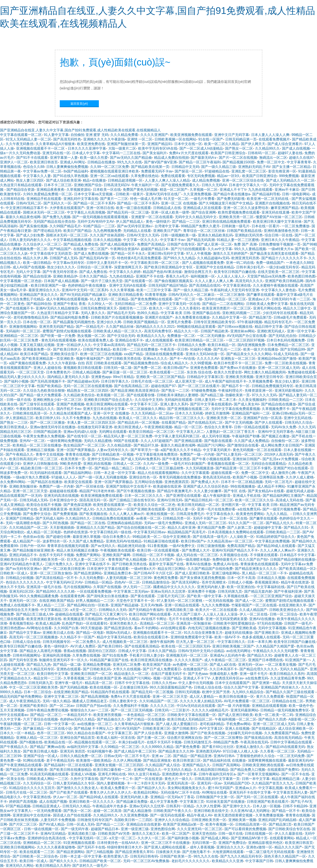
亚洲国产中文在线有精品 (215, 267)
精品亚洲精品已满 (285, 779)
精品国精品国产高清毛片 (187, 532)
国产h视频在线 (31, 742)
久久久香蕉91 (190, 308)
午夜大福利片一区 (145, 185)
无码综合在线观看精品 (269, 464)
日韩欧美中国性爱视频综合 (234, 623)
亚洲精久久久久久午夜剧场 (104, 139)
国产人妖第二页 (239, 528)
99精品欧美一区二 (147, 537)
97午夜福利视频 (250, 322)
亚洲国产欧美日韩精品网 (284, 281)
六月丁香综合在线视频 (40, 719)
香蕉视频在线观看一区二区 (228, 464)
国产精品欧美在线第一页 (150, 167)
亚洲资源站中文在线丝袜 (32, 815)
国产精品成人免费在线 (81, 244)
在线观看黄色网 (72, 596)
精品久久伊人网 (35, 258)
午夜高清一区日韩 (174, 349)
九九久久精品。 (278, 514)
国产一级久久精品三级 (219, 167)
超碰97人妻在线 (290, 153)
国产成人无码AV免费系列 (140, 459)
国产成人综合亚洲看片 (285, 144)
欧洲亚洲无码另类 (245, 258)
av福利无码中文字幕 (83, 747)
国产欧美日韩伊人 (67, 349)
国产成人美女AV (246, 404)
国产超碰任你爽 (58, 537)
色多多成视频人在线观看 (261, 637)
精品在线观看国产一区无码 (21, 496)
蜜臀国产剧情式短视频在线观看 (67, 331)
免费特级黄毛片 (224, 559)
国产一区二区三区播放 (47, 422)
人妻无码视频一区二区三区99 (129, 578)
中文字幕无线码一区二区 (88, 838)
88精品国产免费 (226, 742)
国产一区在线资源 (148, 779)
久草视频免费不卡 (276, 409)
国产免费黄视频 (65, 514)
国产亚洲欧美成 (244, 628)
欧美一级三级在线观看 (134, 208)
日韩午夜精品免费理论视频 (47, 710)
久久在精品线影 (119, 445)
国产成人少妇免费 (30, 235)
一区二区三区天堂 (30, 372)
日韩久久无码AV (214, 185)
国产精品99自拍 (39, 304)
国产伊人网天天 (253, 144)
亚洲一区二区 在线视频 (179, 203)
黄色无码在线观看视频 (59, 340)
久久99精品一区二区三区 (120, 747)
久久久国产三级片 (187, 614)
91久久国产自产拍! (253, 559)
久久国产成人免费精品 (252, 441)
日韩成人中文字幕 (132, 651)
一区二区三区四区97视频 (245, 340)
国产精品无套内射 (258, 591)
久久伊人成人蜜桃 (300, 477)
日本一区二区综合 (38, 692)
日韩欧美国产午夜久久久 (173, 811)
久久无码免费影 (91, 578)
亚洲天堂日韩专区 (269, 377)
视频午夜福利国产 (90, 359)
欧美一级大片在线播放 (261, 349)
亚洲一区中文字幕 (301, 331)
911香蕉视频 (157, 546)
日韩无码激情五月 (198, 742)
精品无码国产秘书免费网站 (21, 697)
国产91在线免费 (115, 655)
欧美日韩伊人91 (48, 418)
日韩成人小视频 (240, 582)
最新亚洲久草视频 (86, 537)
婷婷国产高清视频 (23, 802)
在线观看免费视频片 (274, 139)
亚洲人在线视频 (237, 728)
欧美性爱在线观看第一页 (112, 505)
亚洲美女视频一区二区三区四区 (119, 765)
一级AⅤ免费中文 (182, 546)
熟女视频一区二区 (91, 336)
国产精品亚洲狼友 (157, 760)
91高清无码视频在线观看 (49, 774)
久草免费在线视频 (86, 655)
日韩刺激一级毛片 (236, 226)
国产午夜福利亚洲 (288, 591)
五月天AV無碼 (151, 605)
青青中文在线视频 (50, 454)
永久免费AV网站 (13, 482)
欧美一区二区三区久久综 (254, 500)
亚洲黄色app (101, 377)
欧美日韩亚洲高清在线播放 (151, 660)
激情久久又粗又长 (146, 834)
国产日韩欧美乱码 (97, 669)
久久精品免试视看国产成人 (70, 413)
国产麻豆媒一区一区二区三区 (125, 372)
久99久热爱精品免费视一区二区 (48, 194)
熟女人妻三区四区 (30, 180)
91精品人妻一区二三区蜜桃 (238, 240)
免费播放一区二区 (181, 336)
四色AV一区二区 (127, 582)
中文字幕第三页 (120, 733)
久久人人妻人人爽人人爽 (214, 281)
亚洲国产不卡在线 (150, 276)
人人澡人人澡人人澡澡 (220, 614)
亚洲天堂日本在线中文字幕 (104, 409)
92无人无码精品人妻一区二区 (28, 139)
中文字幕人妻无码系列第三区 (177, 436)
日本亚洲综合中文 (63, 500)
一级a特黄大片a (280, 249)
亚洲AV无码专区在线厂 (163, 194)
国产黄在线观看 (143, 596)
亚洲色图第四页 (177, 482)
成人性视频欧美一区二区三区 (125, 642)
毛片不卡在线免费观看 (186, 619)
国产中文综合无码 (121, 336)
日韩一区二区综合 (284, 614)
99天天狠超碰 (91, 628)
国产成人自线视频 (296, 148)
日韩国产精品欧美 (214, 331)
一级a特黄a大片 (143, 569)
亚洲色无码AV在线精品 (124, 541)
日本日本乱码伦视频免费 (286, 340)
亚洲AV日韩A (224, 756)
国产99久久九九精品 (179, 258)
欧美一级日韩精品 (37, 263)
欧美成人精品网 (48, 623)
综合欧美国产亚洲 (107, 678)
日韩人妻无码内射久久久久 (30, 240)
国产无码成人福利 (50, 518)
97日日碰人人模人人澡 (241, 751)
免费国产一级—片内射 (197, 454)
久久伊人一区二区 (151, 838)
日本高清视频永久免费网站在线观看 (236, 532)
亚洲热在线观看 (69, 669)
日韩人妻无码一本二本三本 (215, 400)
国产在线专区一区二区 (84, 436)
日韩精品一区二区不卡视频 (153, 555)
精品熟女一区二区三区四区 (88, 391)
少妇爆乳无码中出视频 (245, 733)
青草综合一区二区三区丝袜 (204, 231)
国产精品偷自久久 (111, 719)
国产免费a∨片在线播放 (238, 368)
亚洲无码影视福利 (289, 391)
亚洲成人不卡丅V (233, 190)
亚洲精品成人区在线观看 (202, 208)
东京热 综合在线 (199, 372)
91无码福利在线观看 (46, 473)
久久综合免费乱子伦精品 (25, 299)
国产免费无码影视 (231, 199)
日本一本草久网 (260, 642)
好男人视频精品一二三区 (95, 601)
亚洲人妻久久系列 (174, 404)
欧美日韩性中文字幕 (53, 674)
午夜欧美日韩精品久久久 (35, 409)
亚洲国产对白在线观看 (291, 468)
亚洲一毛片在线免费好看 (216, 509)
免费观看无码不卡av (157, 171)
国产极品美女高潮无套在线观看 (274, 253)
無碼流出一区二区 (273, 158)
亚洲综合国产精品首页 (77, 738)
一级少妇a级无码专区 (283, 267)
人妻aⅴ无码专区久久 (113, 450)
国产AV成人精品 (52, 824)
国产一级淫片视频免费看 (282, 509)
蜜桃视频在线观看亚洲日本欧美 (115, 171)
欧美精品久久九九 (151, 336)
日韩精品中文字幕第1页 (205, 377)
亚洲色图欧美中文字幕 (179, 774)
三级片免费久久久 (59, 564)
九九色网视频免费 (107, 231)
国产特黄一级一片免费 (58, 336)
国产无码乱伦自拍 (282, 336)
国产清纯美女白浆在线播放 (108, 596)
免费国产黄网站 (88, 555)
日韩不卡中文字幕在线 (132, 683)
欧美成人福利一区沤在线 (116, 738)
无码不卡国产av (205, 518)
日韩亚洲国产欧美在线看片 (268, 802)
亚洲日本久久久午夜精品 (280, 240)
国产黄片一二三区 (114, 199)
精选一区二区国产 (174, 190)
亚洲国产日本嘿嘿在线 (266, 660)
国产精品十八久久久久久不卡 (284, 258)
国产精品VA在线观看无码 (285, 747)
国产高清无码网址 (186, 582)
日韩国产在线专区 (181, 244)
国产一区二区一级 (188, 299)
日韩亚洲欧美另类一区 (47, 559)
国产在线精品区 (264, 728)
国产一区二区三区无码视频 (132, 710)
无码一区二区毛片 (279, 482)
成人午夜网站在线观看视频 (67, 299)
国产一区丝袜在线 (90, 486)
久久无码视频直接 (200, 468)
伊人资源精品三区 (20, 418)
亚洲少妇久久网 (109, 322)
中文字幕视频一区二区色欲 (21, 281)
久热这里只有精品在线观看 (21, 185)
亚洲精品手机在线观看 (44, 199)
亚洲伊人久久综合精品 (172, 820)
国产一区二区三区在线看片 (199, 386)
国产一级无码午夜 (75, 829)
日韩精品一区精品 (98, 582)
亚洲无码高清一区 (181, 783)
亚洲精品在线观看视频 (269, 706)
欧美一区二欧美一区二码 (274, 715)
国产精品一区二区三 (46, 715)
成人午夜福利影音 (217, 496)
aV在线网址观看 (173, 628)
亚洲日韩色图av (12, 628)
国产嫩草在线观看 (261, 295)
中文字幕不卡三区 (144, 404)
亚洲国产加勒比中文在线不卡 (128, 486)
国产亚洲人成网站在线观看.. (166, 847)
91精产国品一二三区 (99, 226)
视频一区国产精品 (167, 678)
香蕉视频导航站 (21, 623)
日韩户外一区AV (32, 546)
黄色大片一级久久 (178, 779)
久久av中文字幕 (220, 249)
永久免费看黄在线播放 (192, 317)
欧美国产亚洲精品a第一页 (183, 824)
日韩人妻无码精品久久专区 (74, 783)
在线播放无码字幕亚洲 (95, 427)
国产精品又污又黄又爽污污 (106, 614)
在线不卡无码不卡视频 (56, 555)
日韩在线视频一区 (259, 834)
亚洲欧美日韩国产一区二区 (91, 674)
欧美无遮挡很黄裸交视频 (234, 815)
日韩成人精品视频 (86, 372)
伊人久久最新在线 (289, 834)
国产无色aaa (198, 674)
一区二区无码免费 (291, 756)
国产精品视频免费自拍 (141, 363)
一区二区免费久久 (86, 642)
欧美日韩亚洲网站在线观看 (107, 404)
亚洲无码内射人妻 (211, 587)
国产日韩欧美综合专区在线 (289, 829)
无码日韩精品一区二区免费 (135, 304)
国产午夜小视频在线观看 (211, 459)
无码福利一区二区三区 (23, 331)
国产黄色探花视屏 (77, 505)
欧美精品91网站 (146, 792)
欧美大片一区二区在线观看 (216, 610)
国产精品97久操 (146, 445)
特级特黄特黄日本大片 (124, 847)
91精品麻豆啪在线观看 (161, 541)
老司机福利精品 (212, 724)
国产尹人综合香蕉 (148, 733)
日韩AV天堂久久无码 (143, 235)
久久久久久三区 (162, 706)
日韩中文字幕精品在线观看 (292, 742)
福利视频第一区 (203, 276)
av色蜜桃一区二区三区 (190, 665)
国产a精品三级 (212, 395)
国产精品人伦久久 (280, 523)
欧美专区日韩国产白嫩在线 (235, 272)
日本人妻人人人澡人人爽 (270, 135)
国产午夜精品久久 (20, 454)
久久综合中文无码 (149, 400)
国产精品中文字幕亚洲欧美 (27, 770)
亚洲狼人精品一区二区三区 (37, 738)
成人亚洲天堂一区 (189, 381)
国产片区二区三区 (23, 824)
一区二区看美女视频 (280, 665)
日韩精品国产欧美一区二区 (100, 861)
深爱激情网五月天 (128, 267)
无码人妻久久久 (93, 313)
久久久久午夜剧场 (62, 363)
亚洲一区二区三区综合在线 (243, 180)
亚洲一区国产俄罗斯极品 (76, 450)
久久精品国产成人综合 (163, 765)
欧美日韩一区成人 (33, 861)
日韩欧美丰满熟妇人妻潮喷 (178, 395)
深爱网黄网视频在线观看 (267, 760)
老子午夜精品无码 (60, 760)
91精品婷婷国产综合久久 (276, 537)
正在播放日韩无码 (134, 687)
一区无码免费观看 (48, 811)
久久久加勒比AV (109, 509)
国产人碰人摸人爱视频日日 (177, 724)
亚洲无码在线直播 (276, 212)
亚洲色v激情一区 (259, 847)
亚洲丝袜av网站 (243, 331)
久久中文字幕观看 (195, 473)
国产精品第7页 (260, 317)
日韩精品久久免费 (192, 345)
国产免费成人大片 (205, 482)
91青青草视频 (156, 295)
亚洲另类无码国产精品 (56, 327)
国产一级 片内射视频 (234, 706)
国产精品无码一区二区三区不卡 (151, 345)
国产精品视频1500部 (239, 162)
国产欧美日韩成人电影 (40, 751)
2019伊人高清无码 (279, 454)
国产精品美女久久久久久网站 (249, 354)
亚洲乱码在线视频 (97, 464)
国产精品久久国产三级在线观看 (290, 692)
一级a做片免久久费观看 (31, 477)
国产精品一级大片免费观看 (40, 395)
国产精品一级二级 (67, 665)
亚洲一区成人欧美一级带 (170, 212)
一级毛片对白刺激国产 (188, 464)
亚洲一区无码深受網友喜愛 (226, 619)
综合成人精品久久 (174, 363)
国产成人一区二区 (249, 601)
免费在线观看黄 (173, 176)
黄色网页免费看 (166, 578)
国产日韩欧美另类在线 (123, 359)
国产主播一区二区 (151, 738)
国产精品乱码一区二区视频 (138, 422)
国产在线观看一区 (138, 281)
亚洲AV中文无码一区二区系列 (85, 290)
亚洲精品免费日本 (118, 573)
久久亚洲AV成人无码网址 (250, 811)
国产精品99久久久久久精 (55, 591)
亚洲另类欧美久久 (124, 623)
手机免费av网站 (238, 724)
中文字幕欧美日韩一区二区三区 (155, 263)
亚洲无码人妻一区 (181, 509)
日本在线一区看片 (266, 226)
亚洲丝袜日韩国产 (246, 459)
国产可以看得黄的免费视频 (245, 829)
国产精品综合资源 (20, 190)
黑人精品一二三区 (51, 605)
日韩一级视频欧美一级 (178, 235)
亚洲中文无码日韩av (103, 459)
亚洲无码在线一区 (56, 153)
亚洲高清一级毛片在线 (44, 587)
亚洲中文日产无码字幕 (232, 135)
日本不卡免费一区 (78, 468)
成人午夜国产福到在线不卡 (226, 381)
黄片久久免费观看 (270, 697)
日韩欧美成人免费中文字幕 (267, 304)
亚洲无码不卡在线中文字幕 (250, 792)
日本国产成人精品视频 (61, 281)
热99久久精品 (148, 313)
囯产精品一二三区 (186, 222)
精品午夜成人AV (199, 815)
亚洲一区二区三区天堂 (30, 491)
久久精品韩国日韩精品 (211, 770)
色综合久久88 (34, 167)
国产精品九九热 (39, 665)
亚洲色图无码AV (208, 751)
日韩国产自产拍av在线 (94, 706)
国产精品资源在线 (118, 628)
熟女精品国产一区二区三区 (84, 445)
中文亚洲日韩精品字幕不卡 (27, 208)
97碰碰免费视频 (204, 391)
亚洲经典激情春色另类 (281, 231)
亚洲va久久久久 (155, 359)
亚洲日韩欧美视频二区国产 (233, 646)
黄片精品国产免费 (211, 528)
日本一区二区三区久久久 (144, 496)
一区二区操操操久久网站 (146, 409)
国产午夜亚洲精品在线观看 (21, 765)
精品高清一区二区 (99, 683)
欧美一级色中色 (301, 706)
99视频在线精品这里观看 (196, 327)
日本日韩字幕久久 (115, 381)
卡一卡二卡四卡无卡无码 (146, 783)
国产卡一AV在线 (182, 359)
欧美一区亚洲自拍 (241, 587)
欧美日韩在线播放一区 (237, 697)
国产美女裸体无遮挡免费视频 (202, 578)
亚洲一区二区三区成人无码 (279, 368)
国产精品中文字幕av (25, 633)
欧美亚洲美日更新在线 (44, 619)
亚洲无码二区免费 (127, 665)
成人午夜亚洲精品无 (25, 701)
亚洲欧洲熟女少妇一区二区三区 (57, 400)
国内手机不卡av (69, 409)
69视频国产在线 (25, 509)
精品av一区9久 (229, 176)
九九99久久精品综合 (248, 692)
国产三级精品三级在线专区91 (132, 500)
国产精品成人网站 (215, 838)
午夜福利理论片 (230, 391)
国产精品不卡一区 (236, 386)
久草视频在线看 (236, 596)
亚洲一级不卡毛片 (254, 674)
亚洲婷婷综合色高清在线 (47, 838)
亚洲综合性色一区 (143, 477)
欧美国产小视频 (245, 477)
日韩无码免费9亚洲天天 (99, 308)
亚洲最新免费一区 (37, 349)
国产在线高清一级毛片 (210, 537)
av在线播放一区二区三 (95, 724)
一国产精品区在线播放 (45, 482)
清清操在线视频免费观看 (164, 354)
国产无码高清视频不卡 (48, 381)
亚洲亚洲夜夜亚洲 (53, 509)
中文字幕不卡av (172, 240)
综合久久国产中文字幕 (241, 687)
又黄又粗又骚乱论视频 (37, 345)
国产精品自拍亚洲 (37, 276)
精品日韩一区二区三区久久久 (182, 418)
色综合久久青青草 (218, 427)
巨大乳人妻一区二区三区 (86, 559)
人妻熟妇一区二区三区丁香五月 (231, 432)
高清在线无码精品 (288, 738)
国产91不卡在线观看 (32, 158)
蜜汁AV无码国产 (128, 728)
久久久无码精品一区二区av (152, 413)
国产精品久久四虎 (272, 719)
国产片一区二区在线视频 (238, 158)
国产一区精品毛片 (90, 327)
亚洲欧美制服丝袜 (23, 486)
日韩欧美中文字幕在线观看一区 (192, 715)
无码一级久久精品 (56, 701)
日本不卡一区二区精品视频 (242, 482)
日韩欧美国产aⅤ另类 (114, 834)
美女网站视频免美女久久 (187, 788)
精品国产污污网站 (211, 445)
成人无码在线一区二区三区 (197, 555)
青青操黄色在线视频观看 (259, 564)
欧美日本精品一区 (222, 345)
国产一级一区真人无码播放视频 (103, 477)
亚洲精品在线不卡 (129, 340)
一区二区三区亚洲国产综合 (271, 596)
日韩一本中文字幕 (256, 779)
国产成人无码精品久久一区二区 (290, 180)
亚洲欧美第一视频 (242, 820)
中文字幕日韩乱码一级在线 (111, 532)
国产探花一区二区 (189, 171)
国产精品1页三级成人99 (35, 614)
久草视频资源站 (79, 190)
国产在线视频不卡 (20, 308)
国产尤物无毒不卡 (196, 852)
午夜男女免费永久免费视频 (44, 436)
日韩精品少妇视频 (20, 578)
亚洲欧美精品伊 (65, 276)
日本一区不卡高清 (241, 578)
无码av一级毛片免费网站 (163, 523)
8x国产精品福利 (76, 171)
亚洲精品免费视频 (97, 665)
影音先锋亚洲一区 (282, 171)
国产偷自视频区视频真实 (174, 281)
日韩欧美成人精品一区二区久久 (118, 331)
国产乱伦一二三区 (227, 349)
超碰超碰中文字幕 (268, 528)
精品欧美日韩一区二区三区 (41, 468)
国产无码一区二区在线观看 (257, 797)
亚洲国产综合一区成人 (41, 756)
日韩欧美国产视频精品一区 (144, 322)
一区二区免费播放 (295, 226)
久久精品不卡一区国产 (77, 637)
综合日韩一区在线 (279, 235)
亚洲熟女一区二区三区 (238, 359)
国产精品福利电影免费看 (70, 317)
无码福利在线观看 (178, 400)
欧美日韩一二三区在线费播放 (135, 349)
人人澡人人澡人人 (231, 276)
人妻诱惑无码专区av (227, 678)
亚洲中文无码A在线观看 (128, 285)
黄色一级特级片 (158, 222)
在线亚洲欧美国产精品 (56, 601)
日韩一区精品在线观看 (251, 427)
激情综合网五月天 (198, 272)
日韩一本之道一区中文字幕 (115, 473)
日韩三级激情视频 (211, 546)
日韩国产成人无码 (63, 258)
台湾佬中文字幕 (167, 226)
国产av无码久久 (103, 546)
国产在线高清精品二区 (131, 386)
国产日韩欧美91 (185, 728)
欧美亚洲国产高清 (157, 665)
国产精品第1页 (280, 824)
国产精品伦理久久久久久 (259, 669)
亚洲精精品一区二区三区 (19, 336)
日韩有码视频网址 (27, 655)
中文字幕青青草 (299, 162)
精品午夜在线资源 (295, 582)
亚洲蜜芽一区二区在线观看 (152, 217)
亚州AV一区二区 (32, 441)
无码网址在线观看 (113, 432)
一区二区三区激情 (231, 295)
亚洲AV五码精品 (53, 834)
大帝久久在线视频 (127, 669)
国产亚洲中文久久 (237, 806)
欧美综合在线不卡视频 (44, 505)
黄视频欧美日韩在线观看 (83, 368)
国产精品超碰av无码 (83, 381)
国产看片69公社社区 (218, 747)
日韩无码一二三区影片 (172, 710)
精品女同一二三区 (47, 678)
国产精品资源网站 (88, 573)
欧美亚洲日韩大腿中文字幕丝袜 (277, 222)
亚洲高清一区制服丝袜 (194, 623)
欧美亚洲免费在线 (91, 144)
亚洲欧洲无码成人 (271, 331)
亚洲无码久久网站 (20, 865)
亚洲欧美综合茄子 (64, 354)
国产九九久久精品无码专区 (33, 669)
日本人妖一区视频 (267, 806)
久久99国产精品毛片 (65, 226)
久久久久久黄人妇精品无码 (201, 701)
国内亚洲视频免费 (251, 345)
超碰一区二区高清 (107, 811)
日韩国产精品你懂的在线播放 (293, 559)
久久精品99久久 (267, 148)
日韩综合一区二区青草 (95, 267)
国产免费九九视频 (56, 217)
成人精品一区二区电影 (44, 532)
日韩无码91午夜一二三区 (291, 299)
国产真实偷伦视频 (33, 226)
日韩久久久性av (164, 683)
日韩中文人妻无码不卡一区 (107, 263)
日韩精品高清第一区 (251, 824)
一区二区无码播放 (211, 336)
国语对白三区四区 (102, 651)
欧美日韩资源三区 (187, 760)
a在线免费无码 (249, 509)
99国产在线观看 (126, 441)
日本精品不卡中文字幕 (297, 555)
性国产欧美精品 (49, 386)
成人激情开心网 (283, 473)
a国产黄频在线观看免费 (27, 363)
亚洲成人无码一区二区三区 (206, 523)
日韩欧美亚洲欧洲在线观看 (263, 765)
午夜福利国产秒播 (246, 436)
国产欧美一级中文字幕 (204, 596)
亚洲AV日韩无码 (170, 500)
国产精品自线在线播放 (279, 404)
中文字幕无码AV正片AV (64, 582)
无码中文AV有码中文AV (95, 222)
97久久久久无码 (264, 395)
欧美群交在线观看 (78, 482)
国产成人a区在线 (223, 665)
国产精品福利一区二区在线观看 (68, 765)
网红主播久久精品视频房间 (265, 372)
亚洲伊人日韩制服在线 (40, 464)
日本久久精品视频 (107, 240)
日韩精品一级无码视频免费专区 (285, 710)
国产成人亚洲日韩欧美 (192, 573)
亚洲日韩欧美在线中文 (211, 811)
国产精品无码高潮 (201, 240)
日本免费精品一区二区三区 (288, 345)
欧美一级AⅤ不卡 (227, 637)
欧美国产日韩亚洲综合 (228, 153)
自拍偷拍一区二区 (285, 441)
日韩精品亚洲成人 (46, 806)
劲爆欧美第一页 (237, 395)
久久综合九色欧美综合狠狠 (44, 391)
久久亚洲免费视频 (197, 194)
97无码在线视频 (270, 623)
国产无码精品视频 (74, 687)
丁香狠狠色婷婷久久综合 (256, 756)
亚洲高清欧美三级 (179, 610)
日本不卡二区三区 (58, 185)
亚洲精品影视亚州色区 (266, 843)
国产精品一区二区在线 (88, 523)
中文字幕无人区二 (190, 432)
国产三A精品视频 (100, 852)
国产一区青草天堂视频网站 (258, 774)
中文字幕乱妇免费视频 (272, 541)
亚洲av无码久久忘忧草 (168, 591)
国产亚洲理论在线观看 (183, 496)
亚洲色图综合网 (163, 829)
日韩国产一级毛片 (298, 623)
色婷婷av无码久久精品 (122, 619)
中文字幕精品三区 (54, 610)
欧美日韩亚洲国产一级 (48, 285)
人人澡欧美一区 (242, 537)
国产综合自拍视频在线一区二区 (141, 528)
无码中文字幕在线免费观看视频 (236, 409)
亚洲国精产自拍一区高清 (262, 418)
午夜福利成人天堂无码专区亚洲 (235, 290)
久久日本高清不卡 (223, 669)
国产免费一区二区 (148, 368)
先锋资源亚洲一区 (259, 391)
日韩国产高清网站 (226, 765)
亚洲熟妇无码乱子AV (254, 167)
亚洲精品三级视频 (40, 450)
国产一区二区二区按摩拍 (223, 738)
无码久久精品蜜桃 (98, 441)
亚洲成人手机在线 (247, 496)
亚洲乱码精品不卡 (23, 555)
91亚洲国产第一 (297, 660)
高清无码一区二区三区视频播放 (33, 637)
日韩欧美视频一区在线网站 (175, 139)
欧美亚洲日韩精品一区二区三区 (199, 340)
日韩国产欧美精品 (97, 349)
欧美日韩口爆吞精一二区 (112, 770)
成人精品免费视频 (206, 180)
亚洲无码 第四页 (73, 751)
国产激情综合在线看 (243, 445)
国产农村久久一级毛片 (90, 865)
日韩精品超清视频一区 (125, 180)
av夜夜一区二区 (149, 518)
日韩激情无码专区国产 (95, 820)
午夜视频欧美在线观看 (118, 550)
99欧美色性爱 (71, 464)
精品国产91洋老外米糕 (97, 491)
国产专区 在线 (235, 491)
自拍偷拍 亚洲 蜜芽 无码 (89, 135)
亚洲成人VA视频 (83, 774)
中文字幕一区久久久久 (141, 240)
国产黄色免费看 (188, 747)
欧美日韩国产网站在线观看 (150, 614)
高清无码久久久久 (249, 281)
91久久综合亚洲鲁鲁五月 (203, 633)
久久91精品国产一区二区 (28, 528)
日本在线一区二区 (37, 322)
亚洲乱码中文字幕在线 (81, 199)
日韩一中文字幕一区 (60, 724)
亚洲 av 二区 (161, 756)
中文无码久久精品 (178, 770)
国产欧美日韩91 (110, 646)
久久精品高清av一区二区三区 (230, 541)
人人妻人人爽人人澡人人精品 (167, 180)
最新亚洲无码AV (301, 760)
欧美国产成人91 (82, 509)
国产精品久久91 (296, 528)
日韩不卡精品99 (295, 806)
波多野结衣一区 (55, 541)
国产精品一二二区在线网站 (223, 304)
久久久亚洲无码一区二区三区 (200, 829)
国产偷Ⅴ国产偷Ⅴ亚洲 (160, 162)
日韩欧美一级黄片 (129, 194)
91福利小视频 (201, 349)
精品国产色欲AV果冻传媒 (162, 272)
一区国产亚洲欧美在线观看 (144, 509)
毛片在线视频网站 (77, 587)
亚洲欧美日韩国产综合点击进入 (108, 400)
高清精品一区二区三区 (157, 623)
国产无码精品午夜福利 (146, 610)
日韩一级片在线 (19, 400)
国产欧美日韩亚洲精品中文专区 (169, 267)
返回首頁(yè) (79, 104)
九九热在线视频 (105, 418)
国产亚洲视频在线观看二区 (188, 409)
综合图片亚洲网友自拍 (184, 738)
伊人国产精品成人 (130, 222)
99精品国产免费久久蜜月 (200, 226)
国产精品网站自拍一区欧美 (88, 605)
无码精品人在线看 (137, 231)
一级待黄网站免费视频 (64, 441)
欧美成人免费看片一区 (118, 788)
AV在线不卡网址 (154, 619)
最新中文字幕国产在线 (166, 564)
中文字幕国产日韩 (259, 861)
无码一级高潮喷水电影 (23, 523)
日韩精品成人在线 (167, 208)
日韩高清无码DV (116, 185)
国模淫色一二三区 (133, 308)
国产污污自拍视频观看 (188, 249)
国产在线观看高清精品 (142, 646)
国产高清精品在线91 (205, 285)
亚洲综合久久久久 (230, 847)
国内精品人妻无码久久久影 (68, 377)
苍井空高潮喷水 (214, 582)
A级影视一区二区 (302, 719)
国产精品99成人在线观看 (276, 546)
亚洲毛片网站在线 (267, 308)
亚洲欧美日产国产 (167, 231)
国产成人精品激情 (137, 811)
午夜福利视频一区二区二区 (236, 719)
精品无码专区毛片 (278, 322)
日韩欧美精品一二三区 (286, 400)
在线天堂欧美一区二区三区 (279, 272)
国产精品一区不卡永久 (128, 253)
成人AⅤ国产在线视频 (29, 267)
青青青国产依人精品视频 (127, 559)
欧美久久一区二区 (163, 308)
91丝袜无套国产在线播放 (225, 802)
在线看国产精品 (174, 422)
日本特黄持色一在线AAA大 (118, 843)
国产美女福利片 (155, 153)
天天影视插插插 (62, 528)
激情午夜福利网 (162, 642)
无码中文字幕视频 (272, 628)
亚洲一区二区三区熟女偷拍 (51, 573)
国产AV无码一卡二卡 (116, 779)
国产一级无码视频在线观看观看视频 (101, 217)
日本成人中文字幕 (86, 153)
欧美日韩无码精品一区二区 (198, 505)
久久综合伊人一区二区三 (42, 244)
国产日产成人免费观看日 (162, 669)
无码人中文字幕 (28, 272)
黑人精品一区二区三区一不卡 (264, 573)
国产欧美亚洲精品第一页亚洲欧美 (48, 359)
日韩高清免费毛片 (190, 514)
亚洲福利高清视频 (56, 655)
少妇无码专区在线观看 (280, 313)
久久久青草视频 (122, 290)
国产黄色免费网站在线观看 (151, 299)
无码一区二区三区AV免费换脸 (146, 861)
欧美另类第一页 (73, 459)
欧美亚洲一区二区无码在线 (268, 199)
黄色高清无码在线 (217, 477)
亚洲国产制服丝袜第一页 (126, 144)
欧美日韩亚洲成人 (14, 427)
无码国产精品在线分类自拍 (54, 222)
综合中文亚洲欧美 (177, 537)
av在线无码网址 (239, 651)
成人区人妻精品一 (203, 697)
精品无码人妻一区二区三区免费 (128, 436)
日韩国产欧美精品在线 (244, 231)
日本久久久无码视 (189, 413)
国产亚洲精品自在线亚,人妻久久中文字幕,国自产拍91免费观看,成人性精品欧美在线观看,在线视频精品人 (80, 130)
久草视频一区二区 (204, 190)
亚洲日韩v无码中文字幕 (166, 253)
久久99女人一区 (100, 304)
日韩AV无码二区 (29, 203)
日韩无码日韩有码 (144, 856)
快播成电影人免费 (224, 674)
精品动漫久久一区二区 (131, 674)
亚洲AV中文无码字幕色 (276, 432)
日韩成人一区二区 (127, 464)
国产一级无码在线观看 (168, 815)
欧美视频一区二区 (111, 395)
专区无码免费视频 (201, 176)
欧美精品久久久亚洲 (227, 861)
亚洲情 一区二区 (140, 139)
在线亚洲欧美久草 (292, 605)
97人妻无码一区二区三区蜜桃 (180, 601)
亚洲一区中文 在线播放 (111, 413)
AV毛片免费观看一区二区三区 (247, 701)
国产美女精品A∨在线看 (266, 491)
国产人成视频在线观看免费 (203, 263)
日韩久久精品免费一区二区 (81, 756)
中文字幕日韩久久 (231, 642)
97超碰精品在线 (217, 171)
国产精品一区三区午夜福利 (200, 162)
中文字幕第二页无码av (131, 591)
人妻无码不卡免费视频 (58, 820)
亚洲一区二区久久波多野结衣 (246, 208)
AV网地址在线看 (39, 628)
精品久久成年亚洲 (181, 528)
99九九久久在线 (129, 162)
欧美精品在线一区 (58, 742)
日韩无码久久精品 (76, 806)
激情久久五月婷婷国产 (230, 253)
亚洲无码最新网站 (244, 710)
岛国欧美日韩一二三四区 (133, 820)
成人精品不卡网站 (271, 486)
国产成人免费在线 (93, 272)
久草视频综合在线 (234, 555)
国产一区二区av (62, 706)
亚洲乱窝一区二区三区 (249, 171)
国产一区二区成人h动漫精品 (201, 148)
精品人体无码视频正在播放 (77, 550)
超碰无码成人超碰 (300, 491)
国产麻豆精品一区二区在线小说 (47, 728)
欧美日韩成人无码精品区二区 (190, 719)
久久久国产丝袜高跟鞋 (107, 235)
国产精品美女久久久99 (176, 751)
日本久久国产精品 (93, 276)
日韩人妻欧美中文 (123, 701)
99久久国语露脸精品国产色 (171, 687)
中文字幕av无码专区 (69, 263)
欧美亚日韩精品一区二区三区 (151, 432)
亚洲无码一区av (250, 665)
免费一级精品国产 (270, 263)
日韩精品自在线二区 (288, 701)
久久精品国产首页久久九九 (272, 783)
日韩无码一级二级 (118, 368)
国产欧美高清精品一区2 (297, 569)
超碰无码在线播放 (239, 633)
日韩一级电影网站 (296, 194)
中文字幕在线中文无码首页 (51, 253)
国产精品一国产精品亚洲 (192, 756)
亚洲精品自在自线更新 (144, 824)
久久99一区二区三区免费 (110, 167)
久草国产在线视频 (107, 587)
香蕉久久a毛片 (177, 276)
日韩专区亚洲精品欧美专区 (214, 322)
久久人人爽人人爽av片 (127, 514)
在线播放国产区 (195, 669)
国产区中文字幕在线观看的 (211, 404)
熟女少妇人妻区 (287, 381)
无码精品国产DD (237, 783)
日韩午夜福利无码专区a (217, 774)
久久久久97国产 (161, 559)
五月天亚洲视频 (12, 710)
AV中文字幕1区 (211, 728)
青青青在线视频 (78, 454)
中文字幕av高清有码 (109, 345)
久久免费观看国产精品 (282, 733)
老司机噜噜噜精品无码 (31, 317)
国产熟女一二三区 (175, 391)
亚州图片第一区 (234, 505)
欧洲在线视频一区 (160, 514)
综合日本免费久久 (116, 537)
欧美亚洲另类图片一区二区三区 (227, 308)
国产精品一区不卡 (286, 811)
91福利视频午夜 (100, 751)
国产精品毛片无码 (121, 313)
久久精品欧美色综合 (79, 395)
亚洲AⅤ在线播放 (262, 619)
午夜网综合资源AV (124, 249)
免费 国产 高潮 (245, 244)
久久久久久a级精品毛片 (210, 710)
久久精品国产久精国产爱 (275, 646)
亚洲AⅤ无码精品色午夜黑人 (22, 564)
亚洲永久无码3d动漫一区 (205, 354)
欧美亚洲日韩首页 (44, 162)
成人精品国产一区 (27, 541)
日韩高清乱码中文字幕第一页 (217, 779)
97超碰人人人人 (64, 477)
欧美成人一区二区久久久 (138, 418)
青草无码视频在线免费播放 (180, 477)
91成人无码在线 (286, 354)
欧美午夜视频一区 (219, 824)
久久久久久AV (208, 359)
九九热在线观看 (260, 190)
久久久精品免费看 (124, 135)
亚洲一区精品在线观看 (182, 605)
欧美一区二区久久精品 (222, 144)
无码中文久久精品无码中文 (196, 217)
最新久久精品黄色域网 (23, 217)
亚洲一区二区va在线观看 (109, 176)
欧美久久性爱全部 (228, 372)
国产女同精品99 (293, 349)
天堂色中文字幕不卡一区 (135, 601)
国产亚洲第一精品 (266, 683)
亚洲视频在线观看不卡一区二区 (41, 148)
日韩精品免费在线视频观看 (113, 518)
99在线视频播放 (243, 486)
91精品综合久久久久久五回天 (32, 788)
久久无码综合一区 (37, 783)
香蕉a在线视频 (75, 651)
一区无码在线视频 (219, 601)
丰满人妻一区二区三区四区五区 (91, 422)
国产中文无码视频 (239, 422)
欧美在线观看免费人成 (96, 340)
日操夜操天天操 (168, 852)
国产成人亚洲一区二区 (214, 244)
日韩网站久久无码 (113, 610)
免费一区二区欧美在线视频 (285, 363)
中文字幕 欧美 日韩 (175, 313)
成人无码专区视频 (216, 436)
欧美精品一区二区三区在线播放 (37, 445)
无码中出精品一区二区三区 (225, 299)
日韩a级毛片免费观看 (290, 317)
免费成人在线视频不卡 (17, 605)
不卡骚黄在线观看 (264, 555)
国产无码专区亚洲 (23, 660)
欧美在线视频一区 (104, 687)
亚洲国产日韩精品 (20, 518)
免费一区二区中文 (271, 162)
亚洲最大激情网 (176, 733)
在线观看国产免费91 (283, 770)
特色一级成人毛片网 (146, 199)
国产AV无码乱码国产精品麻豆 (83, 295)
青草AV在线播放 (198, 564)
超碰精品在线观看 (69, 614)
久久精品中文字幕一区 (229, 317)
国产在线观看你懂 (141, 395)
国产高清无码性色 (67, 139)
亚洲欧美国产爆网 (116, 555)
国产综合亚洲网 (204, 212)
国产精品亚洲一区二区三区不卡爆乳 (243, 468)
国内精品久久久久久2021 (155, 327)
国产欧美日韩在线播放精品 (70, 770)
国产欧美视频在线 (93, 514)
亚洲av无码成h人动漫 (80, 432)
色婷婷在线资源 (76, 532)
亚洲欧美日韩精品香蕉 (126, 295)
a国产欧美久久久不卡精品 (181, 450)
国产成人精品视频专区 (118, 244)
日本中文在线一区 (188, 144)
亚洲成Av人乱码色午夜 (227, 655)
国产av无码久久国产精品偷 (131, 158)
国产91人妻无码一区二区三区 (239, 454)
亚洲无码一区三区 (23, 601)
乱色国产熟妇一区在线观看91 (85, 623)
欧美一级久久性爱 (94, 158)
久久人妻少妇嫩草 (208, 491)
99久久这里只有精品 (144, 774)
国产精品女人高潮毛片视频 (40, 651)
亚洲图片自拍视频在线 (272, 203)
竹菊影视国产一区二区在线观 (254, 605)
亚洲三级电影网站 (226, 573)
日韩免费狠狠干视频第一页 (280, 244)
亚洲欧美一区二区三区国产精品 (160, 377)
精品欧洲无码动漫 (131, 546)
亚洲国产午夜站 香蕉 (69, 304)
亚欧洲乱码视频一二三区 (241, 313)
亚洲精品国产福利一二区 (251, 413)
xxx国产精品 (133, 354)
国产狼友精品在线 (258, 738)
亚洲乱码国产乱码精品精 (277, 820)
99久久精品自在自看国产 (86, 733)
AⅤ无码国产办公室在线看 (247, 336)
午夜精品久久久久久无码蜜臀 (276, 651)
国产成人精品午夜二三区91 (135, 751)
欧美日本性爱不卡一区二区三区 (238, 363)
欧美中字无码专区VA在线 (158, 148)
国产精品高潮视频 (95, 697)
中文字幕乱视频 (271, 788)
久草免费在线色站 (145, 176)
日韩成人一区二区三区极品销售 (159, 468)
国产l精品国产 (60, 249)
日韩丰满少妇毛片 (250, 267)
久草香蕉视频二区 (77, 678)
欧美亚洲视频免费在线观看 (191, 135)
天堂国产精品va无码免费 (266, 276)
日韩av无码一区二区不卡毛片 (127, 756)
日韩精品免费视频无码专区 (272, 386)
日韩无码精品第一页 (241, 139)
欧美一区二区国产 (176, 834)
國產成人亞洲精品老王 (90, 701)
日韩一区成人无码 (80, 824)
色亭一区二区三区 (51, 733)
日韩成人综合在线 (27, 642)
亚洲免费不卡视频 (202, 591)
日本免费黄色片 (58, 372)
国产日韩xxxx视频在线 (235, 327)
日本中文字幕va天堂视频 (94, 194)
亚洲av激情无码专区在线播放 (53, 427)
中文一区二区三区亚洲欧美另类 (33, 687)
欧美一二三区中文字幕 (154, 290)
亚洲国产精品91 (160, 144)
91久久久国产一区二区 (246, 523)
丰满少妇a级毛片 (131, 742)
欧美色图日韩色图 (302, 276)
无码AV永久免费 (284, 427)
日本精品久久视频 (271, 578)
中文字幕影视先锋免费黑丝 (157, 454)
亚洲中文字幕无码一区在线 (179, 304)
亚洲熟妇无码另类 (249, 235)
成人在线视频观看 (159, 340)
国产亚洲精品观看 (188, 441)
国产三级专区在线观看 (37, 404)
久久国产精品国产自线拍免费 (210, 569)
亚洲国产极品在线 (206, 313)
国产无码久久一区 (57, 203)
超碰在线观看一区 (225, 473)
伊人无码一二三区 (137, 587)
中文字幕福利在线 (271, 587)
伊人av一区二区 (65, 797)
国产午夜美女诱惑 (176, 459)
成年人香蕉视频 (202, 847)
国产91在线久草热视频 (71, 176)
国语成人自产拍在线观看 (72, 815)
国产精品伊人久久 (151, 788)
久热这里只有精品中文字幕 (58, 313)
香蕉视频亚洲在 (267, 582)
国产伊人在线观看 (269, 422)
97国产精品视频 (18, 806)
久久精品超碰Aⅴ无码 (213, 258)
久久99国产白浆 (66, 628)
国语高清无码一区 (93, 500)
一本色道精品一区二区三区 (144, 715)
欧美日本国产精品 (34, 354)
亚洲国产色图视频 (70, 404)
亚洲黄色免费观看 (204, 368)
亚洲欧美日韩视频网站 (17, 847)
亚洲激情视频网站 (23, 327)
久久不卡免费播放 (76, 418)
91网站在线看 (34, 760)
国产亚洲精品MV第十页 (249, 838)
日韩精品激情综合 (156, 582)
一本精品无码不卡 (77, 715)
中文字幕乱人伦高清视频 (86, 212)
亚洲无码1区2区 (22, 591)
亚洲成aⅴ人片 (259, 299)
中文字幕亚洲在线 (237, 285)
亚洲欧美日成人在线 (58, 633)
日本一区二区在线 (233, 518)
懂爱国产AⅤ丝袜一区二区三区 (279, 217)
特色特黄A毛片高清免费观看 (139, 258)
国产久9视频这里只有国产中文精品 (226, 203)
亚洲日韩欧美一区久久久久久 (91, 802)
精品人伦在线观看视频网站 (158, 473)
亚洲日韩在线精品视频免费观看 (226, 222)
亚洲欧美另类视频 (239, 377)
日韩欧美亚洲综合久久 (287, 610)
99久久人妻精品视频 (250, 249)
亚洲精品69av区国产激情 (277, 359)
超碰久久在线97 (301, 158)
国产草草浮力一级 (144, 450)
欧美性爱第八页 (116, 856)
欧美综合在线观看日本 (151, 637)
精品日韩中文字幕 (269, 327)
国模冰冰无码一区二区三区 (44, 212)
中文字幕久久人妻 (37, 176)
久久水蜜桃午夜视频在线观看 (276, 285)
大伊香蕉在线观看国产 (67, 208)
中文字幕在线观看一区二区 (21, 135)
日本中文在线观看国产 (232, 683)
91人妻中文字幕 (56, 135)
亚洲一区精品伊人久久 (74, 345)
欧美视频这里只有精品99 (83, 619)
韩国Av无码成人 (118, 633)
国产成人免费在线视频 (91, 253)
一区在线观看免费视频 (94, 591)
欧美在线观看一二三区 (167, 372)
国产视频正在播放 (276, 436)
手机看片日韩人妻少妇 (147, 655)
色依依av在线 (34, 537)
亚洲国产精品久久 (196, 765)
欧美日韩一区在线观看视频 (158, 550)
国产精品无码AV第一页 (97, 258)
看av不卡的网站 (146, 628)
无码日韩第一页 (204, 843)
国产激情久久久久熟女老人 (78, 788)
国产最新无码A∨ (204, 158)
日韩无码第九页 (230, 591)
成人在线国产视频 (53, 802)
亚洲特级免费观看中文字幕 (191, 637)
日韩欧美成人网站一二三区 (47, 779)
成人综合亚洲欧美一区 (295, 728)
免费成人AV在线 (226, 564)
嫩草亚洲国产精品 (285, 208)
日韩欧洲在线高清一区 (30, 413)
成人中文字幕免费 (164, 802)
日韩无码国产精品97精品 (168, 285)
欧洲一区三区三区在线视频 (101, 354)
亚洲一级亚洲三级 (135, 829)
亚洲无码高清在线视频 (61, 496)
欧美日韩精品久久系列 (287, 674)
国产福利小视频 (16, 381)
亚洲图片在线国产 (159, 317)
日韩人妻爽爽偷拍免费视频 (67, 167)
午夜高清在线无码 (254, 742)
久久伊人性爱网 (208, 806)
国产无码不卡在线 (91, 847)
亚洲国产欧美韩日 (33, 706)
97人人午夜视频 (199, 253)
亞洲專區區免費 (271, 477)
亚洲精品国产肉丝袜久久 (280, 687)
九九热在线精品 (121, 276)
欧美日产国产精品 (77, 231)
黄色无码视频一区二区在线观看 (257, 450)
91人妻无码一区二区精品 (109, 299)
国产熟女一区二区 (239, 148)
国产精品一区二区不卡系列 (94, 203)
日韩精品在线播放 (101, 162)
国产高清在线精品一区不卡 (56, 578)
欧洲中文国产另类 (216, 692)
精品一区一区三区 (188, 427)
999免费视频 (289, 176)
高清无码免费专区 (158, 331)
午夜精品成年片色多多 (110, 806)
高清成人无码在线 (289, 500)
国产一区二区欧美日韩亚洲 (64, 569)
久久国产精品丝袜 (120, 327)
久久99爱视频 (201, 363)
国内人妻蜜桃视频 (111, 783)
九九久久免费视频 (215, 605)
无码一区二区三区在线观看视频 (88, 386)
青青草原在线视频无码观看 (68, 546)
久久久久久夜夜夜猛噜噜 (56, 847)
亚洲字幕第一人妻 (64, 158)
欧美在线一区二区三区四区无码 (186, 646)
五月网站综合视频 (148, 482)
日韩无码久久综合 (299, 422)
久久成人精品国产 (253, 610)
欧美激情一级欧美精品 (94, 760)
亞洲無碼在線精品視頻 (124, 523)
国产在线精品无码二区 (205, 422)
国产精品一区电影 (90, 633)
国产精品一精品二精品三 (114, 468)
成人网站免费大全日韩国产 (282, 445)
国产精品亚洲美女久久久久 (256, 569)
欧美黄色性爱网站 (250, 514)
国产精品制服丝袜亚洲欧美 (33, 550)
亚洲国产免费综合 (232, 843)
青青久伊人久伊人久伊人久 (111, 792)
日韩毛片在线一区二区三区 (152, 381)
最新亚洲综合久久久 (44, 290)
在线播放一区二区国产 (91, 249)
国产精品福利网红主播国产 (284, 496)
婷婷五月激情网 (217, 413)
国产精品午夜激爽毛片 (174, 491)
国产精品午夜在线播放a (232, 194)
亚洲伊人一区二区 (14, 162)
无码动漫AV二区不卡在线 (180, 792)
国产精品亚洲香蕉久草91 (134, 852)
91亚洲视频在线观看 (79, 843)
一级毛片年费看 (202, 199)
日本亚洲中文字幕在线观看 (108, 569)
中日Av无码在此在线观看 (196, 706)
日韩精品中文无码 (185, 167)
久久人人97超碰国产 (156, 441)
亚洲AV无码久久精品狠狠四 (57, 308)
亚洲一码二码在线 (240, 263)
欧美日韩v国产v (176, 368)
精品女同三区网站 (171, 569)
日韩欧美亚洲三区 (156, 728)
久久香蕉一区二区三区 (277, 751)
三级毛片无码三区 (171, 596)
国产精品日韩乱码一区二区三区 (209, 500)
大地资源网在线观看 (228, 852)
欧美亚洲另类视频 (107, 715)
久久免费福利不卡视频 (131, 706)
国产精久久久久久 (63, 861)
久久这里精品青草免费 (288, 678)
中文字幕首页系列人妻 (290, 792)
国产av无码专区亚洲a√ (135, 226)
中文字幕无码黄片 (217, 450)
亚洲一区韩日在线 (100, 208)
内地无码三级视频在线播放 (209, 628)
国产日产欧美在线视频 (208, 733)
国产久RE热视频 (55, 523)
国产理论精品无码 (47, 231)
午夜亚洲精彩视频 (158, 427)
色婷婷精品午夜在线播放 (87, 285)
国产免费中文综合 (37, 514)
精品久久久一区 (186, 331)
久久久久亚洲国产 (154, 135)
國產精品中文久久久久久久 (174, 587)
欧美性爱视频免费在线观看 (239, 212)
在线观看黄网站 (282, 838)
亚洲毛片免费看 (179, 322)
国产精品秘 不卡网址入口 (93, 728)
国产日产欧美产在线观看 (69, 792)
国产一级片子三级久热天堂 (102, 281)
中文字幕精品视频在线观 (72, 240)
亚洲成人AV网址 (73, 162)
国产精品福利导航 (266, 194)
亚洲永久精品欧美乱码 (215, 235)
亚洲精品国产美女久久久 (39, 295)
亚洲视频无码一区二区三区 (187, 655)
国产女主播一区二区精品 (291, 167)
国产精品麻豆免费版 (132, 802)
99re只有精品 (123, 377)
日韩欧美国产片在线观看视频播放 (117, 317)
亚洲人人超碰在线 (47, 368)
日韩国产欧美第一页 (176, 856)
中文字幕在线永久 (220, 514)
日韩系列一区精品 (180, 806)
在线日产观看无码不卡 (168, 674)
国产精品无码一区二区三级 (128, 212)
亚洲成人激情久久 (250, 747)
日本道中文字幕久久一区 (248, 185)
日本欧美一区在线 (107, 190)
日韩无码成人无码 (33, 500)
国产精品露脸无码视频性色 (74, 322)
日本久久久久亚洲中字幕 (87, 148)
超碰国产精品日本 (155, 249)
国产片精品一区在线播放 (146, 719)
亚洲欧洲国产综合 (88, 185)
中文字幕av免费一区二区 (42, 171)
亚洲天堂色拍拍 (204, 834)
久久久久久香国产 (188, 660)
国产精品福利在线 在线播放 (224, 760)
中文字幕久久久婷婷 (125, 272)
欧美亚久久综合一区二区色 (154, 505)
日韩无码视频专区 (56, 642)
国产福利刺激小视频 (183, 838)
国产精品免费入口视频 (248, 770)
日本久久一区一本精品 (17, 733)
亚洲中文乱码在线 (298, 418)
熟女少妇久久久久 (61, 267)
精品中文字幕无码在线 (114, 637)
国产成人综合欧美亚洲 (63, 180)
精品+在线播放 (94, 180)
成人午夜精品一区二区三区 (225, 660)
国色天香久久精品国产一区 (285, 856)
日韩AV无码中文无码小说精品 (201, 651)
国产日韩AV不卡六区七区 (153, 573)
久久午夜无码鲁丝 (20, 144)
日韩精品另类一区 (177, 518)
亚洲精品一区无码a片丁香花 (172, 797)
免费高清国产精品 (241, 546)
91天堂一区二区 (176, 199)
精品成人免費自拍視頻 (171, 158)
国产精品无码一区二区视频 (152, 692)
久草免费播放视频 (269, 815)
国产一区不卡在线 (295, 774)
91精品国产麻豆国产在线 (109, 660)
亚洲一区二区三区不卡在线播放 (165, 843)
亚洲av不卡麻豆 (287, 190)
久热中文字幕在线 (84, 779)
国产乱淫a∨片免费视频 (281, 459)
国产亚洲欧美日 (267, 633)
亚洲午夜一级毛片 (69, 683)
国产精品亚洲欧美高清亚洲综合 (135, 391)
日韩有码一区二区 (262, 153)
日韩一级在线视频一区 (41, 829)
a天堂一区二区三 (84, 610)
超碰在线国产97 (163, 386)
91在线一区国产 (211, 139)
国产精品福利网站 (78, 473)
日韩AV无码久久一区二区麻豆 (191, 295)
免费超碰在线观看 (302, 372)
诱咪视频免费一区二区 (30, 249)
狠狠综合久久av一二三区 (90, 710)
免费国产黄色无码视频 (140, 190)
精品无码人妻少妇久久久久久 (23, 377)
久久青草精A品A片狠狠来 (55, 144)
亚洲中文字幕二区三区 (61, 697)
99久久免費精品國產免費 (39, 596)
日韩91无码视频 (188, 692)
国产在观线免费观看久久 (180, 185)
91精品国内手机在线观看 (110, 692)
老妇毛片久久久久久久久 (191, 861)
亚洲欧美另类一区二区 (236, 217)
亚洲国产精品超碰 (124, 605)
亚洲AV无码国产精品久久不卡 (235, 550)
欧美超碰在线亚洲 (167, 486)
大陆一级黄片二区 (122, 148)
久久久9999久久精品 (158, 747)
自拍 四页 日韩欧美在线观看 (100, 363)
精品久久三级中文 (297, 308)
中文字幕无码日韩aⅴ (149, 532)
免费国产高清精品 (151, 244)
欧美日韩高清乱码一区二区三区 (34, 459)
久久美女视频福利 (252, 400)
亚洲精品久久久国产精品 (95, 528)
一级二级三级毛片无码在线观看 (270, 852)
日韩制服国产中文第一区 (215, 797)
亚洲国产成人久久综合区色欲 (206, 486)
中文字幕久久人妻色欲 (279, 290)
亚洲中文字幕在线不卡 (92, 564)
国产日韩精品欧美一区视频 (113, 454)
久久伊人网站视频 (127, 760)
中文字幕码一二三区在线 (121, 153)
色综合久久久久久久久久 (25, 582)
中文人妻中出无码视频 (196, 683)
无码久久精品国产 (294, 669)
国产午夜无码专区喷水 (60, 272)
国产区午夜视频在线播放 (136, 491)
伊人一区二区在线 (254, 614)
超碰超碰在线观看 (63, 491)
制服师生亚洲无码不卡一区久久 (63, 660)
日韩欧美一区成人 (14, 573)
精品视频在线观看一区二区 (95, 742)
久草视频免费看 (261, 381)
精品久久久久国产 (288, 847)
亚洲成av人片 (246, 788)
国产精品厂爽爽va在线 (47, 747)
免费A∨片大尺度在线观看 (189, 153)
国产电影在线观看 (218, 441)
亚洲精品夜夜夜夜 (50, 190)
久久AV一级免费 (156, 464)
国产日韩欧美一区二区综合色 (35, 856)
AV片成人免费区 (83, 646)
